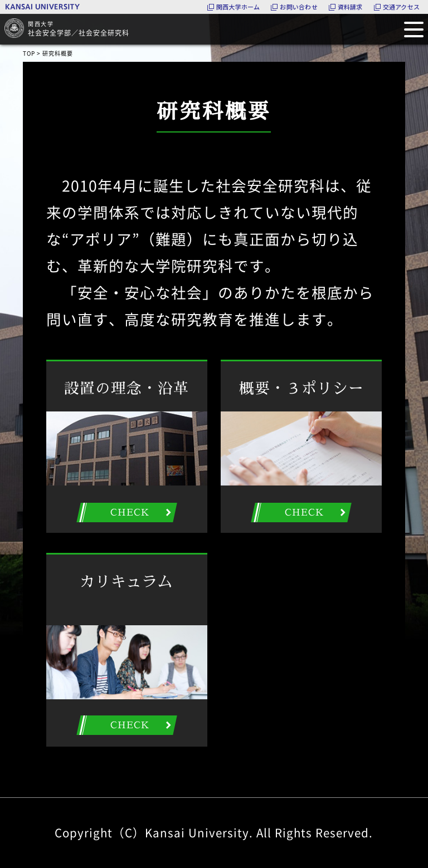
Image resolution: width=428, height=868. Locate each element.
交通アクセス (401, 7)
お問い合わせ (298, 7)
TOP (29, 53)
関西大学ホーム (238, 7)
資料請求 (350, 7)
